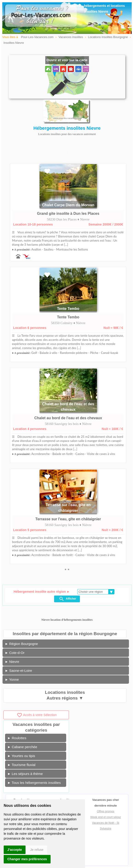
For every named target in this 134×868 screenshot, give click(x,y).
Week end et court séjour (106, 817)
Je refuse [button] (37, 850)
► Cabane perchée (22, 747)
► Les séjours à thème (25, 774)
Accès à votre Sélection (37, 715)
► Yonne (12, 679)
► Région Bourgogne (21, 644)
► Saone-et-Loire (18, 671)
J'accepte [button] (15, 850)
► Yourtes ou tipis (21, 756)
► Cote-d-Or (15, 653)
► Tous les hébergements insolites (34, 783)
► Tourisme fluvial (21, 765)
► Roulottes (17, 738)
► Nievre (12, 662)
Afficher (67, 599)
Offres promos (106, 811)
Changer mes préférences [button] (27, 859)
